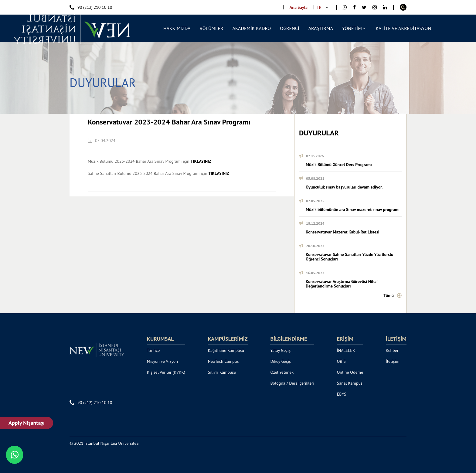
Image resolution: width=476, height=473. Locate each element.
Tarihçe (153, 350)
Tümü (389, 295)
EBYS (342, 394)
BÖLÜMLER (211, 28)
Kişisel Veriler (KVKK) (166, 372)
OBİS (341, 361)
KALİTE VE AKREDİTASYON (403, 28)
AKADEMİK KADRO (252, 28)
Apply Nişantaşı (27, 423)
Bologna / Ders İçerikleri (292, 383)
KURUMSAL (160, 339)
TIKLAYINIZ (201, 161)
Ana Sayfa (299, 7)
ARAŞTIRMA (321, 28)
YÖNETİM (352, 28)
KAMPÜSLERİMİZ (228, 339)
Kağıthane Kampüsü (226, 350)
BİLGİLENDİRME (289, 339)
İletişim (393, 361)
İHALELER (346, 350)
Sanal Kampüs (350, 383)
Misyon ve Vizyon (162, 361)
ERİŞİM (345, 339)
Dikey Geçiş (280, 361)
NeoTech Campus (223, 361)
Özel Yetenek (282, 372)
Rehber (392, 350)
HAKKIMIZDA (177, 28)
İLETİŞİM (396, 339)
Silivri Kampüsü (222, 372)
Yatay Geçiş (280, 350)
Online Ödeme (350, 372)
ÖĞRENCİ (289, 28)
